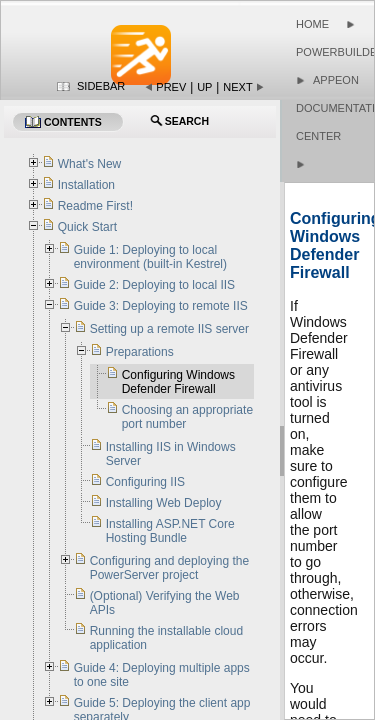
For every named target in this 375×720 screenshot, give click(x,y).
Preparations (140, 352)
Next (237, 87)
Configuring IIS (145, 482)
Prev (171, 87)
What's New (90, 164)
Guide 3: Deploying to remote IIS (161, 306)
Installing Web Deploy (164, 503)
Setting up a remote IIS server (169, 329)
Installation (86, 185)
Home (312, 24)
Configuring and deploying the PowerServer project (169, 568)
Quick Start (87, 227)
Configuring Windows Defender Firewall (178, 382)
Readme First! (95, 206)
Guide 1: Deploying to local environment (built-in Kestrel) (150, 257)
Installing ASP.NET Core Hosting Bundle (170, 531)
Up (204, 87)
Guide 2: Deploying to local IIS (154, 285)
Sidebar (101, 86)
